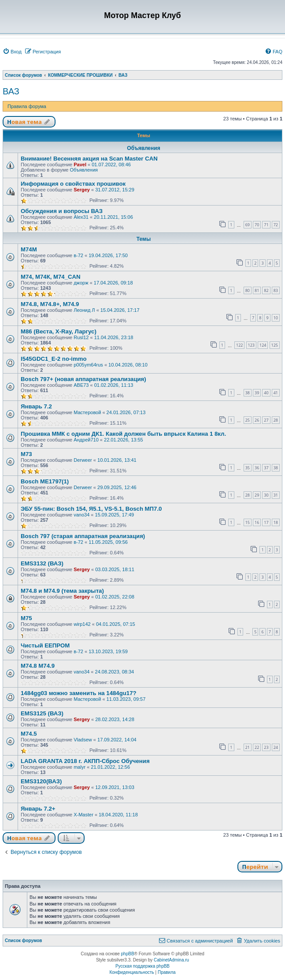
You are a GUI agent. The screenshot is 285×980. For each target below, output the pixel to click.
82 (266, 290)
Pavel (80, 165)
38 (248, 393)
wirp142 (82, 624)
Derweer (83, 460)
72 (276, 225)
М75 (26, 618)
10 (276, 318)
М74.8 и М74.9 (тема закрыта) (62, 591)
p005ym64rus (88, 365)
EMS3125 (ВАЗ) (42, 713)
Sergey (82, 190)
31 (276, 495)
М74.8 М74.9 (38, 666)
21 (248, 747)
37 (266, 468)
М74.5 (29, 734)
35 (248, 468)
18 (276, 522)
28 (276, 420)
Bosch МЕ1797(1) (45, 481)
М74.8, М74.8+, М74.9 (50, 304)
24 (276, 747)
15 (248, 522)
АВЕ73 (81, 385)
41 (276, 393)
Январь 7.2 (36, 406)
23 (266, 747)
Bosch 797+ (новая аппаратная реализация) (83, 379)
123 (251, 345)
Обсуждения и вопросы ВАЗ (62, 211)
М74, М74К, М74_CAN (51, 277)
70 (257, 225)
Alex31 (81, 217)
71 (266, 225)
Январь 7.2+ (38, 809)
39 (257, 393)
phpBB (128, 954)
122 (239, 345)
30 (266, 495)
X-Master (83, 815)
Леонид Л (84, 310)
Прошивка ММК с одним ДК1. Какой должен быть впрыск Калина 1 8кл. (123, 434)
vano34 (81, 515)
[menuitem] (12, 52)
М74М (29, 249)
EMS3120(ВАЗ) (41, 781)
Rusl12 (81, 337)
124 (263, 345)
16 (257, 522)
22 (257, 747)
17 (266, 522)
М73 (26, 454)
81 (257, 290)
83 (276, 290)
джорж (81, 283)
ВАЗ (11, 91)
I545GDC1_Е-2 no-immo (54, 359)
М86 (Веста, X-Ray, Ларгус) (59, 331)
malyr (80, 767)
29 (257, 495)
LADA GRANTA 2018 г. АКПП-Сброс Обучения (85, 761)
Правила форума (27, 106)
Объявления (84, 170)
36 (257, 468)
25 (248, 420)
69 (248, 225)
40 (266, 393)
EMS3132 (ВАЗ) (42, 563)
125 (275, 345)
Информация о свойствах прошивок (73, 184)
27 (266, 420)
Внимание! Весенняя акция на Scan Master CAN (89, 159)
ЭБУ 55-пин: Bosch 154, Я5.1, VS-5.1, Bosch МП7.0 (91, 509)
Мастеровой (87, 412)
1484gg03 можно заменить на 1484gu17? (79, 693)
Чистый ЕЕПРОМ (45, 645)
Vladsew (83, 740)
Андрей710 (86, 440)
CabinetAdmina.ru (171, 960)
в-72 (78, 255)
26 (257, 420)
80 (248, 290)
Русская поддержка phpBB (142, 966)
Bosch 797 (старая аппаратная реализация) (83, 536)
